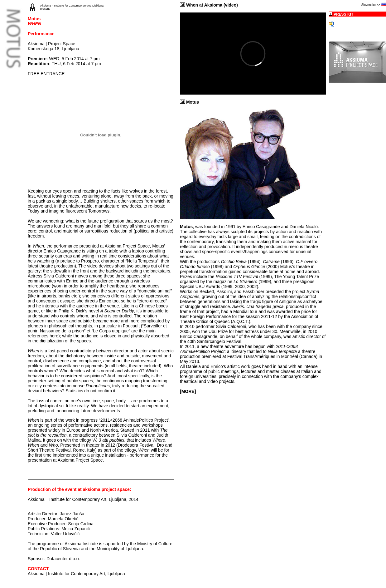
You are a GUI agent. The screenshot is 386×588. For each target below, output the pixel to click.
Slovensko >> (371, 5)
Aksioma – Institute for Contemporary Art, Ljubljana (72, 6)
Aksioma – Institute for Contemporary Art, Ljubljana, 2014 (83, 499)
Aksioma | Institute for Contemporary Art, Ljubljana (76, 574)
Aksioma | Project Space (51, 44)
